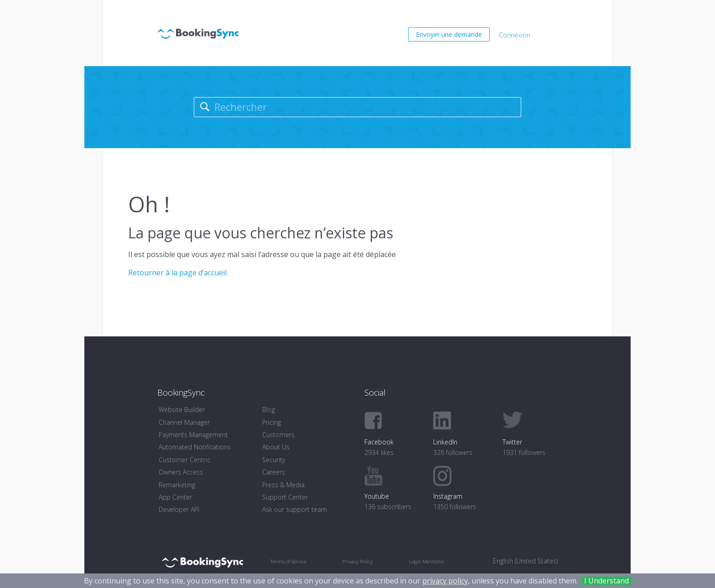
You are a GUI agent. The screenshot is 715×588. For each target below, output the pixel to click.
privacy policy (445, 581)
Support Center (285, 497)
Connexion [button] (515, 35)
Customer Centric (184, 460)
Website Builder (182, 410)
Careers (274, 472)
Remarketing (177, 485)
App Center (175, 497)
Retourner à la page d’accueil (177, 273)
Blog (269, 410)
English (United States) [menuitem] (525, 561)
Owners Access (181, 472)
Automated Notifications (195, 447)
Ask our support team (295, 509)
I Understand (606, 581)
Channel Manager (184, 422)
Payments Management (193, 435)
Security (274, 460)
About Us (276, 447)
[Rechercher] (358, 107)
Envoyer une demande (449, 34)
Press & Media (283, 485)
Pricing (272, 422)
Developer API (179, 509)
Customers (278, 435)
